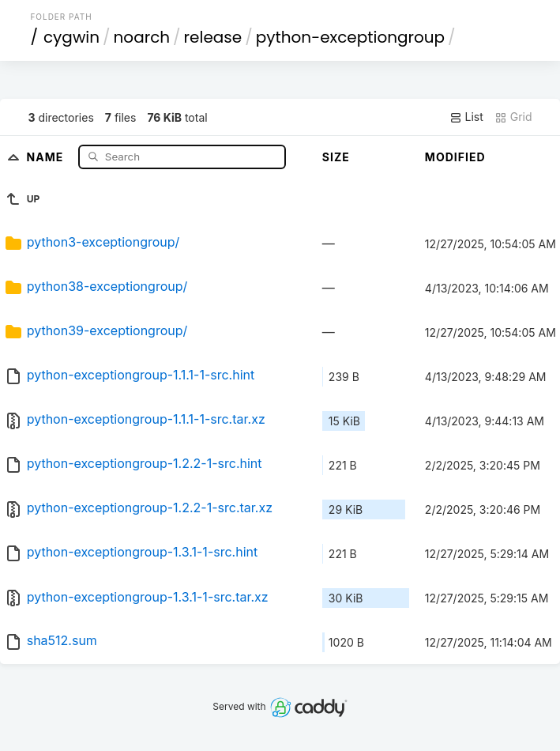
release (213, 37)
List (466, 117)
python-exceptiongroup (350, 37)
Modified (455, 157)
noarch (142, 37)
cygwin (71, 37)
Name (47, 156)
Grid (513, 117)
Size (336, 157)
